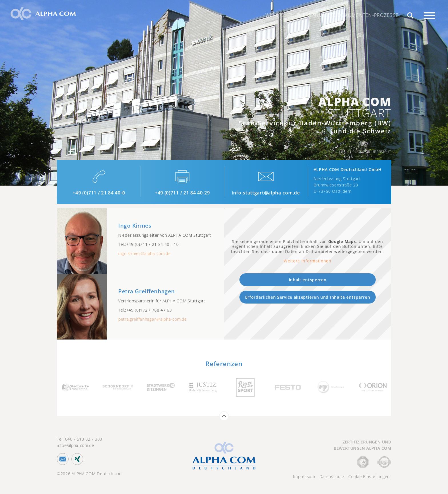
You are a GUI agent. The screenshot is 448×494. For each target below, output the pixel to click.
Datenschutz (332, 476)
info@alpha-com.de (76, 445)
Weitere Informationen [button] (308, 261)
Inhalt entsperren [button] (308, 280)
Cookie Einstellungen (369, 476)
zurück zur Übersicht (369, 152)
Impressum (304, 476)
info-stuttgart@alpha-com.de (266, 193)
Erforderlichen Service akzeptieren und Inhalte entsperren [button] (308, 297)
